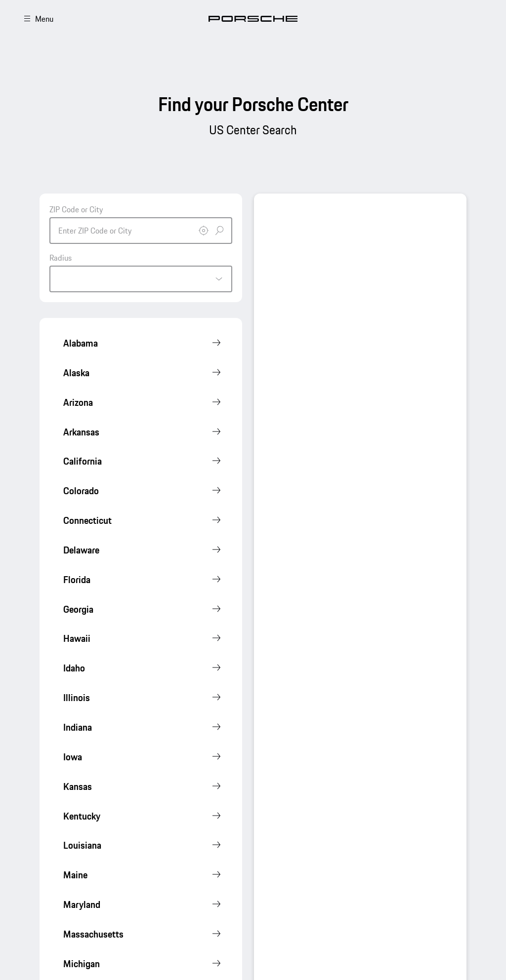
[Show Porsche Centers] (143, 344)
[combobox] (141, 224)
